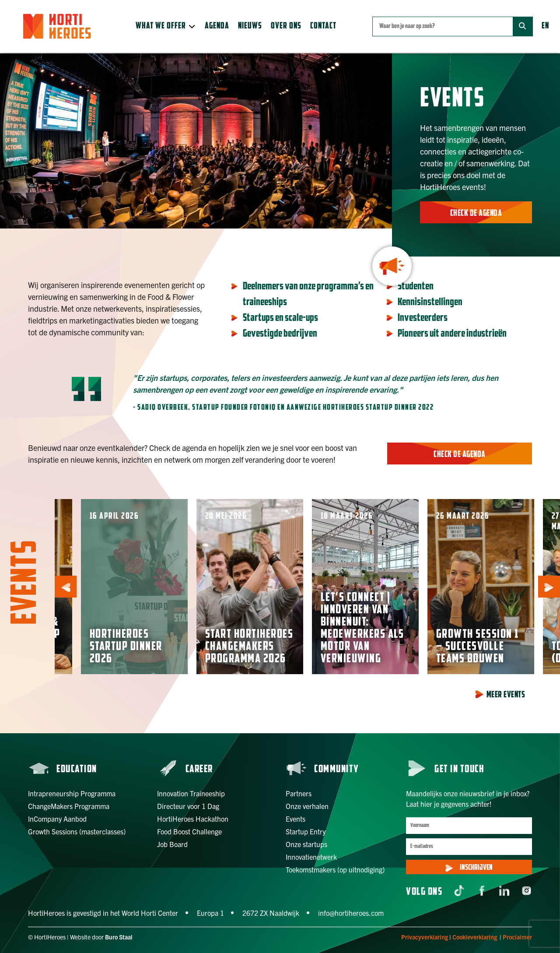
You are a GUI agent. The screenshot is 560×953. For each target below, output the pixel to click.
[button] (166, 26)
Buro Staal (119, 937)
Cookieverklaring (475, 937)
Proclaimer (517, 937)
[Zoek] (523, 26)
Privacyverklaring (425, 937)
